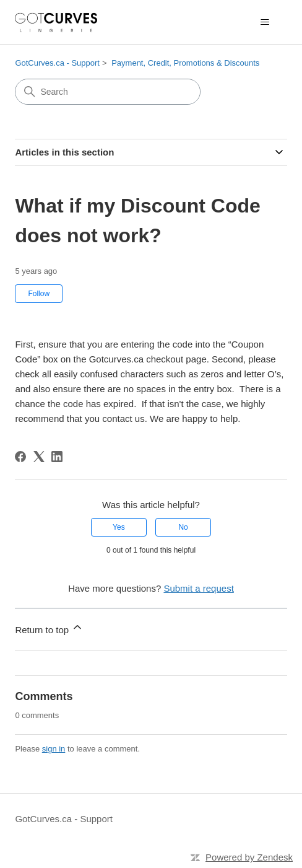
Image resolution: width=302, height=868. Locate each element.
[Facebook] (20, 457)
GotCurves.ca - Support (57, 63)
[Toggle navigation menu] (265, 22)
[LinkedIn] (57, 457)
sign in (54, 749)
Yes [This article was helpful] (119, 527)
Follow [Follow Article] (39, 294)
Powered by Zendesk (249, 857)
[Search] (108, 92)
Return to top (49, 628)
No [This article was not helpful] (183, 527)
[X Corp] (39, 457)
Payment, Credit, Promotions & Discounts (185, 63)
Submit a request (198, 588)
